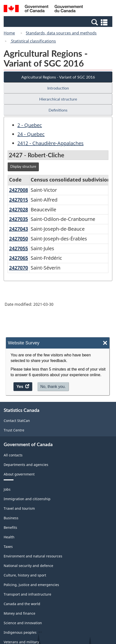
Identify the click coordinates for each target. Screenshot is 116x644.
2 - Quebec (30, 125)
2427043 (19, 229)
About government (19, 474)
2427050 (19, 239)
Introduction (58, 88)
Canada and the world (22, 604)
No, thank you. (53, 387)
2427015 (19, 200)
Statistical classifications (33, 41)
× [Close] (105, 343)
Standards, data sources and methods (61, 33)
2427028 (19, 209)
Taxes (8, 547)
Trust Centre (14, 430)
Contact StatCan (17, 421)
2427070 (19, 268)
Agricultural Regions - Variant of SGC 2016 (58, 77)
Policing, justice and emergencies (31, 585)
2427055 (19, 248)
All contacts (13, 455)
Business (11, 518)
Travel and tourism (19, 508)
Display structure (23, 166)
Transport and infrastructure (27, 594)
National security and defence (28, 566)
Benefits (10, 527)
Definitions (58, 110)
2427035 (19, 219)
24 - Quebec (31, 134)
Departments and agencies (26, 465)
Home (9, 33)
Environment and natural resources (33, 556)
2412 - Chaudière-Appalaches (51, 143)
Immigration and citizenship (27, 499)
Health (9, 537)
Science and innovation (23, 623)
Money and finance (19, 613)
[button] (59, 22)
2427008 (19, 190)
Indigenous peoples (20, 632)
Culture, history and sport (25, 575)
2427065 (19, 258)
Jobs (7, 489)
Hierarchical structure (58, 99)
